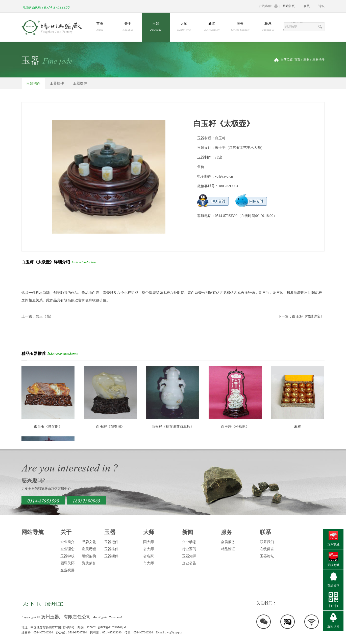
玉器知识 (189, 556)
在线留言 (267, 549)
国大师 (149, 542)
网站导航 (33, 532)
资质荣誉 (89, 563)
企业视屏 (67, 570)
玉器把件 (318, 60)
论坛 (322, 6)
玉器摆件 (80, 83)
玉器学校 (67, 556)
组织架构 (89, 556)
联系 (268, 27)
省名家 (149, 556)
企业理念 (67, 549)
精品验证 (228, 549)
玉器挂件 (57, 83)
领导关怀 (67, 563)
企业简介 (67, 542)
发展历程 (89, 549)
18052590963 (86, 500)
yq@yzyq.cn (224, 176)
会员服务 (228, 542)
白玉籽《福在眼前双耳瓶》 (173, 427)
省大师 (149, 549)
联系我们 (267, 542)
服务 (240, 27)
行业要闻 (189, 549)
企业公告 (189, 563)
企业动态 (189, 542)
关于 (128, 27)
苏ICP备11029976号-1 (112, 627)
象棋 (298, 427)
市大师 (149, 563)
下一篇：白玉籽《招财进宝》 (301, 316)
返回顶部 (333, 626)
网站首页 (289, 6)
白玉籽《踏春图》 (110, 427)
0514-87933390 (43, 500)
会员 (307, 6)
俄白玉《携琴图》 (48, 427)
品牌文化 (89, 542)
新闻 (212, 27)
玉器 (156, 27)
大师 (184, 27)
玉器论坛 (267, 556)
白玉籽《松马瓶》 (235, 427)
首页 (100, 27)
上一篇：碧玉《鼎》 (37, 316)
